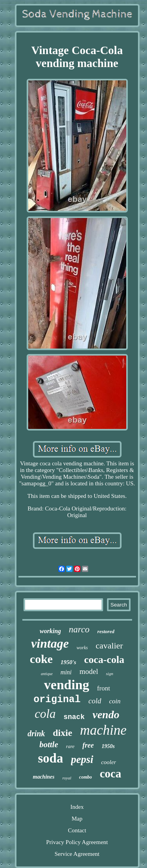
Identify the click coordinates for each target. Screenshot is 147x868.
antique (47, 674)
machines (44, 777)
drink (36, 734)
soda (51, 758)
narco (79, 629)
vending (66, 685)
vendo (106, 715)
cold (95, 701)
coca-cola (104, 660)
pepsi (82, 759)
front (104, 688)
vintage (50, 643)
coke (41, 659)
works (82, 648)
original (57, 700)
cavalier (109, 646)
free (88, 745)
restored (106, 631)
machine (103, 730)
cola (45, 714)
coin (115, 701)
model (89, 671)
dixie (63, 733)
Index (77, 807)
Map (77, 819)
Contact (77, 830)
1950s (108, 746)
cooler (109, 762)
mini (66, 672)
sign (109, 674)
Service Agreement (77, 854)
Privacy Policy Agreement (77, 842)
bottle (49, 745)
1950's (68, 662)
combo (86, 777)
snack (74, 717)
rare (70, 746)
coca (110, 774)
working (50, 631)
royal (67, 778)
